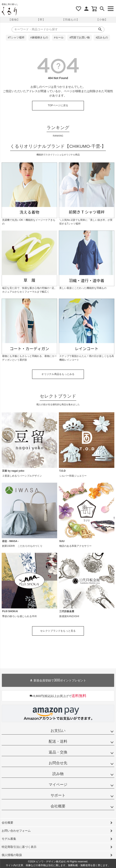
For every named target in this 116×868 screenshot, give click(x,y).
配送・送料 (58, 741)
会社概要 (58, 806)
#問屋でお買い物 (80, 38)
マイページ (58, 785)
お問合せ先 (58, 763)
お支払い (58, 731)
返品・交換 (58, 752)
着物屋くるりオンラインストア (9, 11)
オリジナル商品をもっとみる (58, 374)
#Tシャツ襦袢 (16, 38)
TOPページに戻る (58, 105)
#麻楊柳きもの (39, 38)
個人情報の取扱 (12, 855)
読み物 (58, 774)
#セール (59, 38)
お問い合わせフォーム (16, 831)
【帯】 (41, 20)
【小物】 (102, 20)
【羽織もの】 (71, 20)
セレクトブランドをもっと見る (58, 631)
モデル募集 (9, 839)
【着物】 (14, 20)
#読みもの (102, 38)
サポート (58, 795)
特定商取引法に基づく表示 (19, 847)
